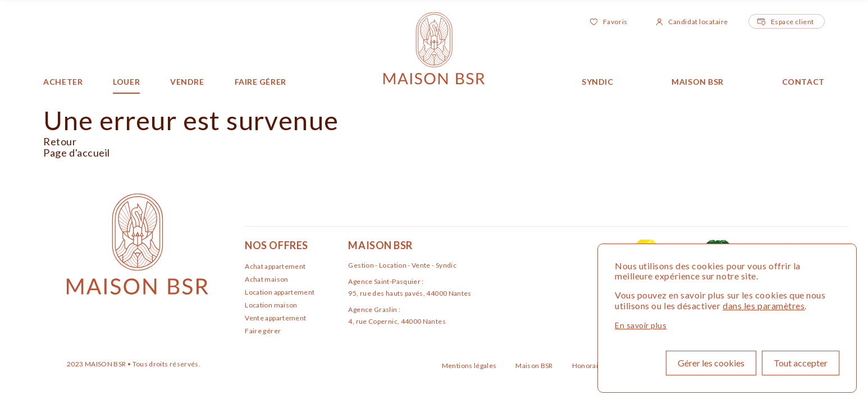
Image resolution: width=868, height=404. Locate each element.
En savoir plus (641, 325)
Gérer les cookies (711, 363)
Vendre (187, 82)
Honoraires (591, 366)
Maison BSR (698, 82)
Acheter (63, 82)
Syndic (597, 82)
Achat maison (266, 279)
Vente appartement (275, 318)
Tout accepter (801, 363)
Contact (803, 82)
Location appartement (280, 292)
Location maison (271, 305)
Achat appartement (275, 266)
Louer (126, 82)
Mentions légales (470, 366)
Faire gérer (261, 82)
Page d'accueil (77, 153)
